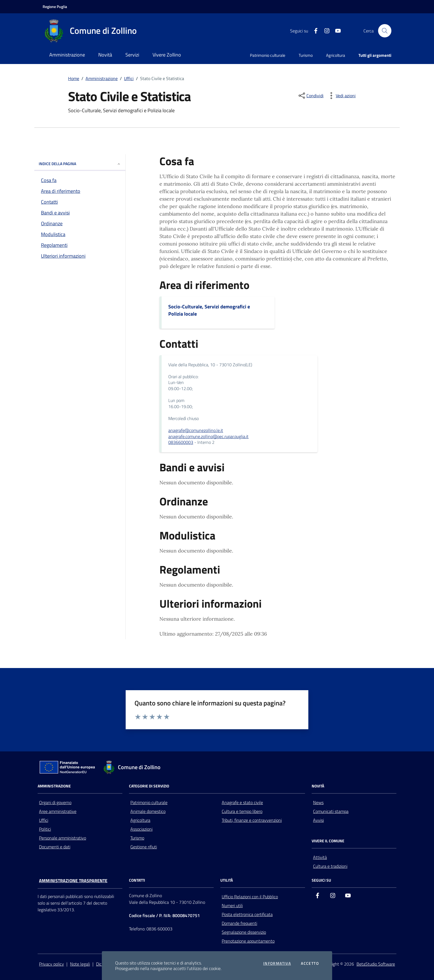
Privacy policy (51, 964)
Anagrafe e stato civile (242, 802)
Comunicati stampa (331, 811)
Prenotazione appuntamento (248, 941)
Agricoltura (336, 55)
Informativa (277, 963)
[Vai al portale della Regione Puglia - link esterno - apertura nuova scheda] (55, 7)
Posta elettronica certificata (247, 914)
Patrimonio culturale (268, 55)
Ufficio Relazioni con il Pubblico (250, 897)
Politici (45, 829)
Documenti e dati (55, 847)
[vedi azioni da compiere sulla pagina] (341, 96)
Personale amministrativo (63, 838)
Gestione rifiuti (144, 847)
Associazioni (141, 829)
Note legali (80, 964)
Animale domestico (148, 811)
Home (74, 78)
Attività (320, 857)
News (318, 802)
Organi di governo (55, 802)
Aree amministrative (58, 811)
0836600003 (181, 442)
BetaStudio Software (376, 964)
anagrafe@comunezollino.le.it (196, 430)
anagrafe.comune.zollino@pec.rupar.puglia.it (208, 436)
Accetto (310, 963)
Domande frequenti (239, 923)
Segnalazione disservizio (244, 932)
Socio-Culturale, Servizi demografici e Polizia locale (209, 310)
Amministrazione (102, 78)
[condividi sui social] (311, 96)
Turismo (306, 55)
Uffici (129, 78)
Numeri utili (232, 905)
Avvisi (318, 820)
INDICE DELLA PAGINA (80, 164)
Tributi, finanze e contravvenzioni (252, 820)
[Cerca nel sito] (385, 31)
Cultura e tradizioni (330, 866)
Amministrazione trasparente (73, 881)
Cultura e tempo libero (242, 811)
